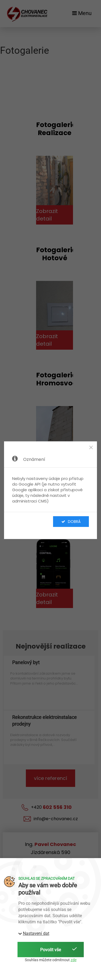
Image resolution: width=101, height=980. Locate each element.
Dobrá (71, 522)
